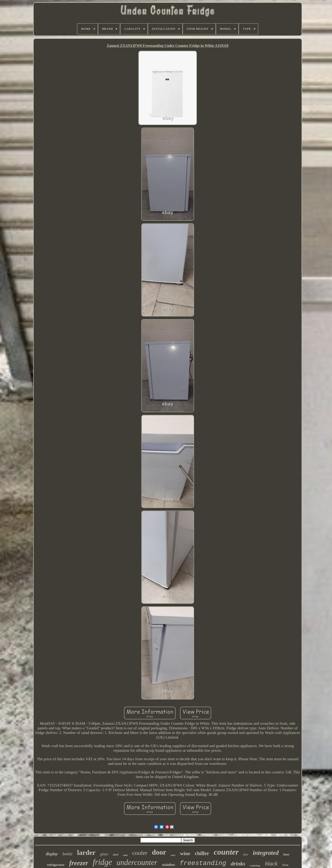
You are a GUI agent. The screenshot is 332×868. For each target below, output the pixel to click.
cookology (255, 865)
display (52, 854)
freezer (79, 863)
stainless (168, 865)
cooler (140, 853)
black (271, 864)
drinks (238, 864)
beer (286, 855)
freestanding (203, 863)
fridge (102, 862)
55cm (285, 865)
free (246, 855)
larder (86, 852)
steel (116, 855)
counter (226, 852)
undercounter (137, 862)
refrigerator (56, 865)
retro (173, 855)
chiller (202, 853)
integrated (266, 853)
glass (104, 854)
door (159, 852)
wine (185, 853)
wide (125, 855)
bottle (67, 854)
